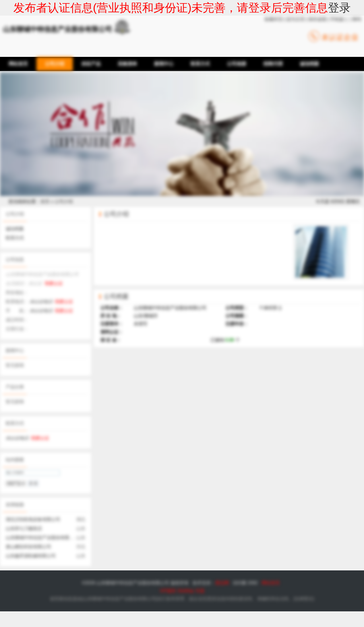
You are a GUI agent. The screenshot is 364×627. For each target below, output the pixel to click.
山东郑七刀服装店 (24, 528)
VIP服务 (168, 591)
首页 (45, 201)
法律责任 (304, 599)
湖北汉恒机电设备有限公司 (33, 519)
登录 (339, 8)
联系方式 (15, 238)
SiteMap (186, 591)
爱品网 (222, 583)
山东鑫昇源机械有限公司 (31, 556)
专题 (200, 591)
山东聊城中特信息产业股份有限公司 (42, 538)
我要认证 (54, 283)
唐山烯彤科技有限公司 (28, 547)
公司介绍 (64, 201)
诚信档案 (15, 229)
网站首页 (271, 583)
